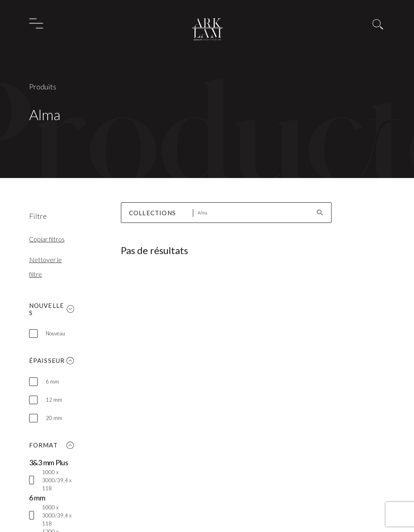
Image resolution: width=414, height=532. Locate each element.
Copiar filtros (47, 239)
